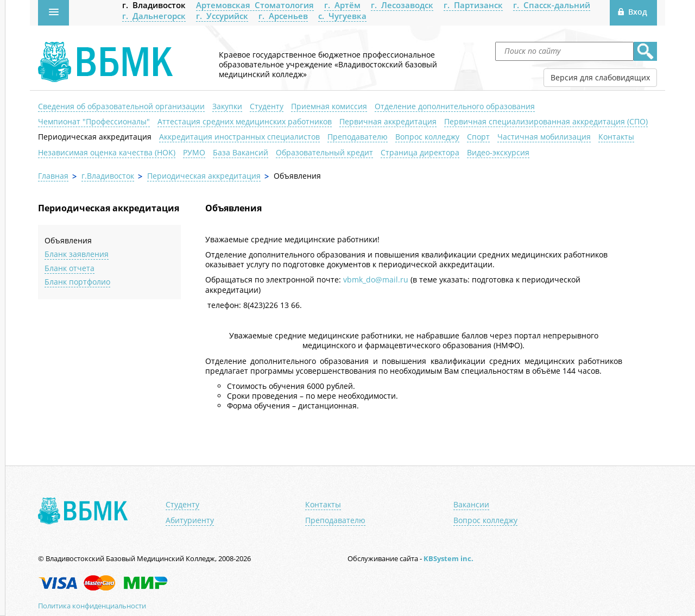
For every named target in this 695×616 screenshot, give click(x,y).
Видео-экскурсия (498, 152)
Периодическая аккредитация (95, 137)
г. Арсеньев (283, 16)
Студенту (267, 106)
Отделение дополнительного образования (455, 106)
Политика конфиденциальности (92, 606)
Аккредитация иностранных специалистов (239, 137)
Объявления (68, 240)
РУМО (194, 152)
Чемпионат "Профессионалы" (94, 121)
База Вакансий (241, 152)
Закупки (227, 106)
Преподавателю (358, 137)
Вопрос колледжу (427, 137)
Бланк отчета (69, 268)
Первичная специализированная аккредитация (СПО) (546, 121)
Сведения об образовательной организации (121, 106)
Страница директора (420, 152)
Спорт (478, 137)
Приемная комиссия (329, 106)
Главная (53, 176)
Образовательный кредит (324, 152)
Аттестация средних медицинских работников (245, 121)
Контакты (616, 137)
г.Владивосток (108, 176)
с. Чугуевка (342, 16)
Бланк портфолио (77, 282)
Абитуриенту (190, 520)
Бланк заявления (77, 254)
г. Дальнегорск (154, 16)
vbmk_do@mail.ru (376, 279)
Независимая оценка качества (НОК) (107, 152)
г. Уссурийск (222, 16)
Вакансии (471, 505)
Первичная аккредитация (388, 121)
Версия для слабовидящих (600, 77)
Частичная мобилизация (544, 137)
